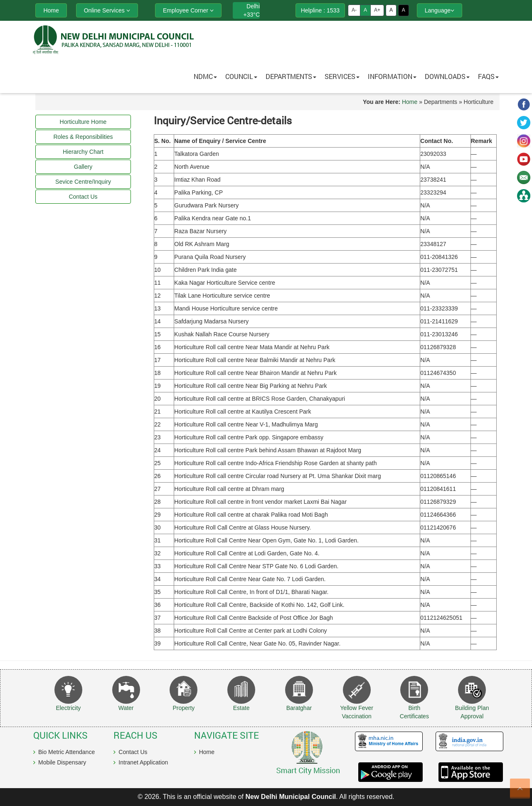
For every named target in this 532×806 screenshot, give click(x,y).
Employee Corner (188, 10)
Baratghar (299, 708)
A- (354, 10)
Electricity (68, 708)
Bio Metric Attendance (66, 752)
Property (183, 708)
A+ (377, 10)
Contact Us (133, 752)
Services (342, 76)
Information (392, 76)
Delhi (253, 6)
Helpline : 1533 (320, 10)
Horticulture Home (83, 122)
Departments (291, 76)
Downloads (447, 76)
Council (241, 76)
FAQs (488, 76)
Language (440, 10)
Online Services (107, 10)
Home (410, 102)
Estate (241, 708)
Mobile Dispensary (62, 762)
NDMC (205, 76)
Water (126, 708)
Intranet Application (143, 762)
